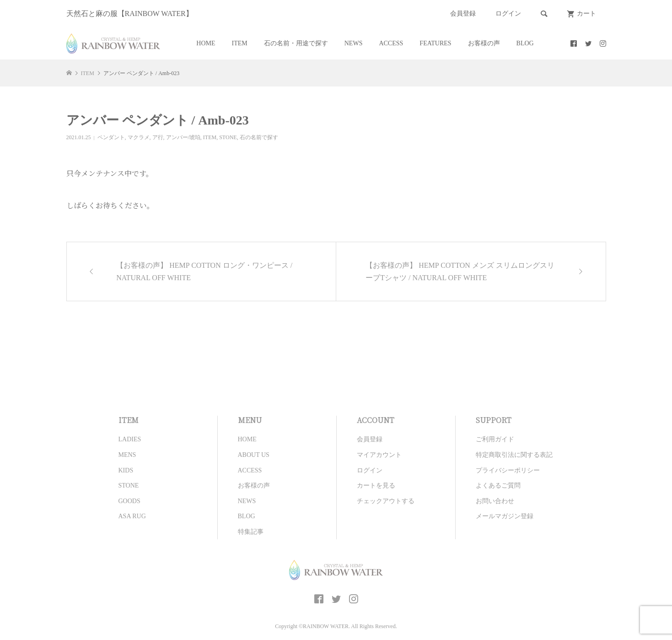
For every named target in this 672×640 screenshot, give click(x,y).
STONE (228, 137)
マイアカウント (379, 455)
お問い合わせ (495, 501)
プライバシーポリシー (508, 470)
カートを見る (376, 485)
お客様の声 (484, 43)
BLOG (525, 43)
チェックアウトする (386, 501)
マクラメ (139, 137)
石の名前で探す (259, 137)
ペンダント (111, 137)
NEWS (354, 43)
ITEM (240, 43)
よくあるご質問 (498, 485)
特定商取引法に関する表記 (514, 455)
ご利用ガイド (495, 439)
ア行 (158, 137)
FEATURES (435, 43)
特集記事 (251, 532)
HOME (206, 43)
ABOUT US (254, 455)
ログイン (508, 14)
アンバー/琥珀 (183, 137)
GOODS (129, 501)
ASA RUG (132, 516)
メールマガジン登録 (505, 516)
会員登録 (463, 14)
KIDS (126, 470)
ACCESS (391, 43)
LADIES (130, 439)
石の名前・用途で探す (296, 43)
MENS (127, 455)
